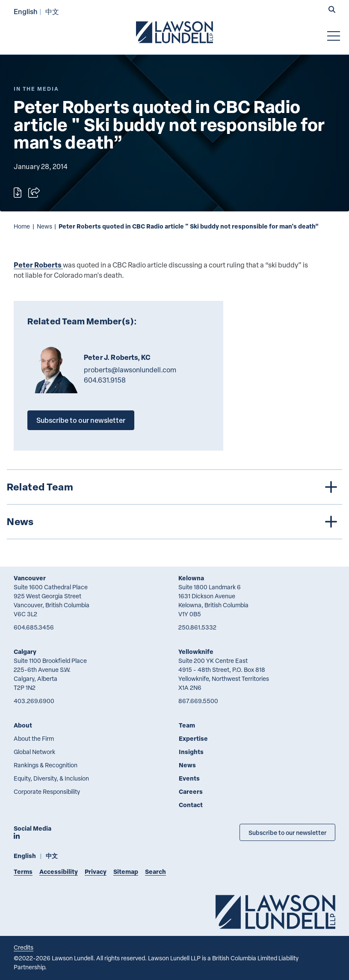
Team (187, 725)
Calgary (25, 652)
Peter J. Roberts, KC (117, 357)
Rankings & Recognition (46, 765)
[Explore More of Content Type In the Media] (36, 89)
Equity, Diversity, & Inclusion (51, 778)
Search (155, 872)
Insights (191, 752)
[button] (332, 10)
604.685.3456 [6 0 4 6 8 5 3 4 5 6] (34, 627)
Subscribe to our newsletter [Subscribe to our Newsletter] (287, 832)
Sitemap (126, 872)
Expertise (193, 738)
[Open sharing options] (34, 193)
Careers (191, 791)
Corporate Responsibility (47, 791)
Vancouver (30, 578)
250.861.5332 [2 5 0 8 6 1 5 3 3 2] (197, 627)
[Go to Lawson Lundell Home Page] (174, 32)
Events (189, 778)
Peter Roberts (38, 265)
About (23, 725)
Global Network (34, 752)
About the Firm (34, 738)
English (26, 11)
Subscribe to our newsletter (81, 420)
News (44, 226)
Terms (23, 872)
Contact (191, 805)
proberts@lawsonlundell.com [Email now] (130, 370)
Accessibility (59, 872)
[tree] (174, 504)
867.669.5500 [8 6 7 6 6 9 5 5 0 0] (198, 701)
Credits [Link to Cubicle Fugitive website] (24, 947)
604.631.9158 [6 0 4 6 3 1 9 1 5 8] (105, 380)
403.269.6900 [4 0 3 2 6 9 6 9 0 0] (34, 701)
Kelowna (191, 578)
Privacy (96, 872)
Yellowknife (196, 652)
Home (22, 226)
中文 (52, 11)
